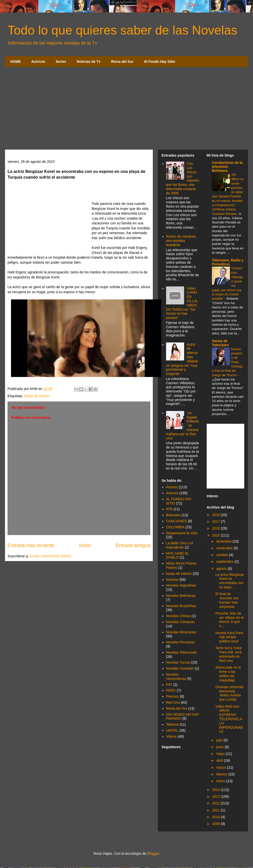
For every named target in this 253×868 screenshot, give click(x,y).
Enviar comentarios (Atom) (51, 556)
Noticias (172, 580)
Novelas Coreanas (180, 622)
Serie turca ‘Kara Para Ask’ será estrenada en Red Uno (229, 654)
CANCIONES (176, 521)
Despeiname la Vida (182, 533)
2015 (217, 535)
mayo (221, 754)
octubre (223, 555)
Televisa (172, 724)
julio (220, 740)
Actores (172, 487)
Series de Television (220, 343)
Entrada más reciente (31, 545)
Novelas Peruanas (180, 642)
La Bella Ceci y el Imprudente (180, 545)
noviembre (225, 548)
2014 (217, 790)
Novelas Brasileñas (181, 606)
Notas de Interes (37, 396)
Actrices (38, 62)
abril (220, 760)
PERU (171, 690)
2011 (217, 810)
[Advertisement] (126, 110)
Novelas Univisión (180, 668)
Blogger (153, 853)
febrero (222, 774)
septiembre (225, 562)
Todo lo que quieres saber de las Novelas (122, 30)
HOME (16, 62)
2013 (217, 796)
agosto (222, 569)
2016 (217, 528)
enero (221, 781)
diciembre (224, 541)
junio (220, 747)
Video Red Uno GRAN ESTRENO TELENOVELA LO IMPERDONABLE (229, 719)
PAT (169, 685)
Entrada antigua (133, 545)
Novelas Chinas (178, 616)
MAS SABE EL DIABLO (178, 555)
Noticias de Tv (89, 62)
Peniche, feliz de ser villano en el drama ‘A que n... (229, 620)
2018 (217, 515)
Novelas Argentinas (181, 585)
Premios (172, 696)
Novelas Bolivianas (181, 596)
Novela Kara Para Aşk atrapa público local (229, 637)
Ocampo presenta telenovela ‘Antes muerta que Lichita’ (229, 693)
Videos (171, 736)
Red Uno (173, 702)
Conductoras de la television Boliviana (227, 167)
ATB (169, 509)
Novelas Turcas (178, 662)
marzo (222, 767)
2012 (217, 803)
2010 (217, 817)
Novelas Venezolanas (176, 677)
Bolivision (173, 515)
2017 (217, 522)
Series (61, 62)
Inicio (85, 545)
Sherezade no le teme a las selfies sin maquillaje (228, 674)
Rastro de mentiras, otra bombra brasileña (181, 241)
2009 (217, 824)
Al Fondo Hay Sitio (160, 62)
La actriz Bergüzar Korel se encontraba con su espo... (230, 581)
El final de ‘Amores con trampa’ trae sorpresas (227, 600)
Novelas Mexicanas (181, 632)
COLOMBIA (175, 527)
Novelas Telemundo (181, 652)
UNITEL (172, 730)
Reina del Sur (122, 62)
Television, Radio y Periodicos (228, 262)
